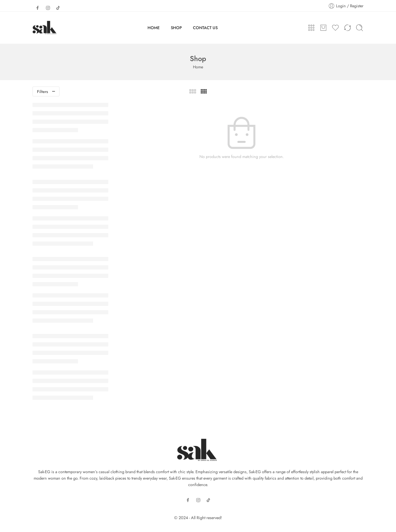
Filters (42, 91)
